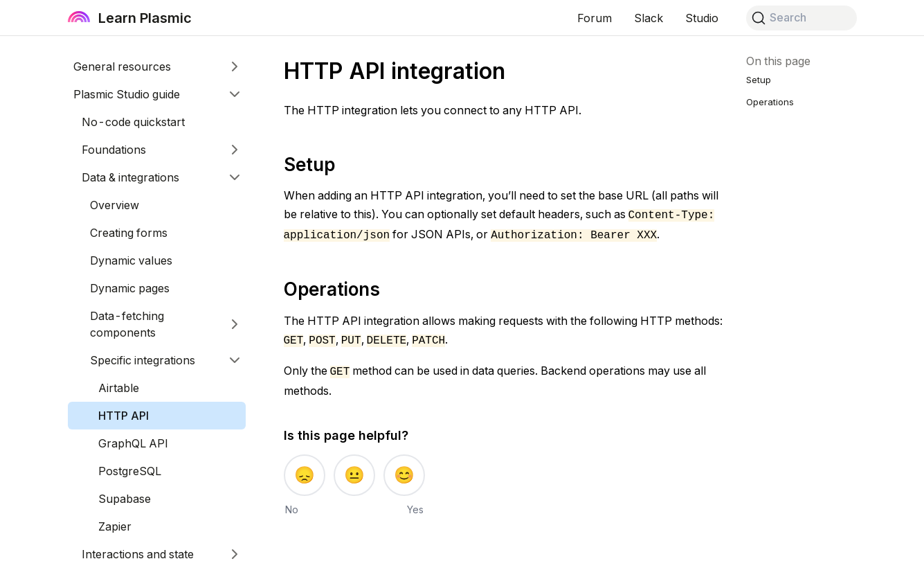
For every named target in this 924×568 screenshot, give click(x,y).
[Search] (801, 18)
